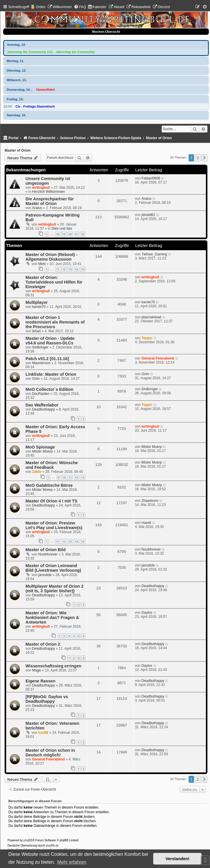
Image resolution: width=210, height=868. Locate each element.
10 (64, 477)
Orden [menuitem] (41, 7)
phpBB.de (52, 846)
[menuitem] (60, 7)
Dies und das (62, 228)
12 (64, 269)
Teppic (147, 338)
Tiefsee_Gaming (154, 254)
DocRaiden (41, 394)
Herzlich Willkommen (49, 192)
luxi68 (43, 733)
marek (146, 523)
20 (70, 234)
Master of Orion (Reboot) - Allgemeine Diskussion (52, 257)
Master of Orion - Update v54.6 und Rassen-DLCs (50, 341)
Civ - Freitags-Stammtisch (35, 106)
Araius (37, 208)
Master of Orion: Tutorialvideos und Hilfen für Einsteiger (54, 282)
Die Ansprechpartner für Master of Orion (50, 201)
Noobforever (48, 554)
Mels (42, 264)
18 (58, 234)
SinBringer (40, 347)
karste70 (39, 307)
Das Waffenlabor (42, 405)
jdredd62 (148, 215)
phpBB (28, 840)
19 (64, 234)
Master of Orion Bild (46, 550)
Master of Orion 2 (43, 644)
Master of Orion (18, 150)
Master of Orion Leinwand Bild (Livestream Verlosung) (53, 568)
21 (76, 234)
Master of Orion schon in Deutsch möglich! (50, 753)
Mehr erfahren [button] (72, 862)
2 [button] (198, 158)
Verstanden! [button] (178, 859)
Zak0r (37, 472)
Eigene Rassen (40, 681)
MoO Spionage (40, 447)
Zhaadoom (150, 501)
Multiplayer (37, 302)
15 (83, 269)
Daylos (147, 613)
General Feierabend (158, 358)
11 (58, 269)
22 (83, 234)
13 (70, 269)
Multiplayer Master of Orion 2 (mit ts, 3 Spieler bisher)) (54, 589)
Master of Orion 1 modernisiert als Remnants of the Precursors (55, 322)
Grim (36, 379)
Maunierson (41, 363)
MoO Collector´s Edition (49, 389)
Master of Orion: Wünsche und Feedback (52, 465)
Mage (36, 670)
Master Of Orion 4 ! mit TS (51, 501)
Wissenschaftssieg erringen (53, 666)
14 (76, 269)
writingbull (41, 188)
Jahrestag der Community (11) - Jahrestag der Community (51, 52)
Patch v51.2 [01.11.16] (47, 359)
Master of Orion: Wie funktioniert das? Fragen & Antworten (52, 618)
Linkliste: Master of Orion (51, 374)
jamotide (45, 575)
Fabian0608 (151, 178)
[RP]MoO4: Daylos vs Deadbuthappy (47, 699)
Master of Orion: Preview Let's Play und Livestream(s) (54, 525)
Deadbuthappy (44, 409)
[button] (204, 158)
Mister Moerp (42, 451)
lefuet (36, 331)
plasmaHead (151, 317)
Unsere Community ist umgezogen (48, 181)
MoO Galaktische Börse (49, 485)
